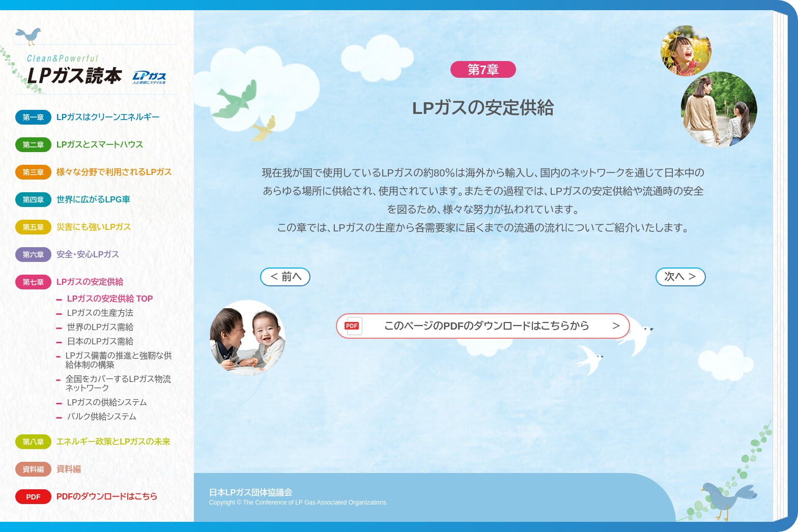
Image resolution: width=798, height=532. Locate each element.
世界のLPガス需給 (100, 327)
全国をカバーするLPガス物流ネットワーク (118, 384)
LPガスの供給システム (107, 403)
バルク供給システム (102, 417)
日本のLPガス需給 (100, 342)
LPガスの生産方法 (100, 313)
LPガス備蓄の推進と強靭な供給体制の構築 (119, 360)
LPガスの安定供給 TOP (110, 299)
